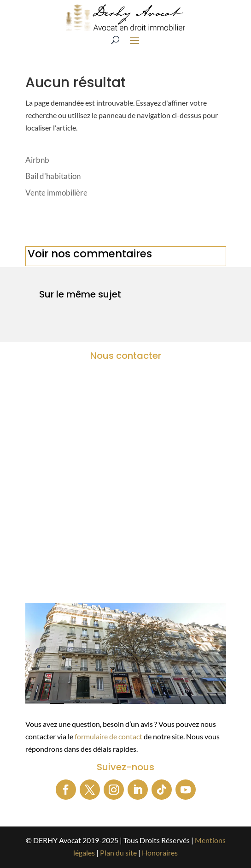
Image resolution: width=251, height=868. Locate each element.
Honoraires (160, 853)
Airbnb (37, 160)
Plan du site (118, 853)
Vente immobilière (56, 193)
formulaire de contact (108, 736)
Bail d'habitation (53, 176)
